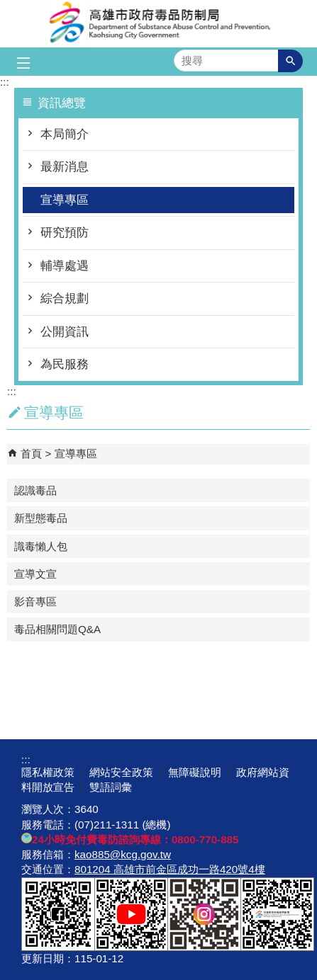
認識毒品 (35, 490)
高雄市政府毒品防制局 (159, 24)
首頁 (31, 454)
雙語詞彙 (111, 787)
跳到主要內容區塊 (7, 7)
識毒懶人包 (41, 546)
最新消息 (65, 167)
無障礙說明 (195, 772)
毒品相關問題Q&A (57, 629)
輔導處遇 (65, 266)
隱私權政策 (48, 772)
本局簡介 (65, 134)
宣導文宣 (35, 574)
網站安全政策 (121, 772)
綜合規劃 (65, 298)
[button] (290, 61)
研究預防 (65, 233)
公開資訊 (65, 332)
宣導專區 (65, 200)
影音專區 (35, 602)
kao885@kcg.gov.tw (123, 854)
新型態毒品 (41, 518)
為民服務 (65, 364)
